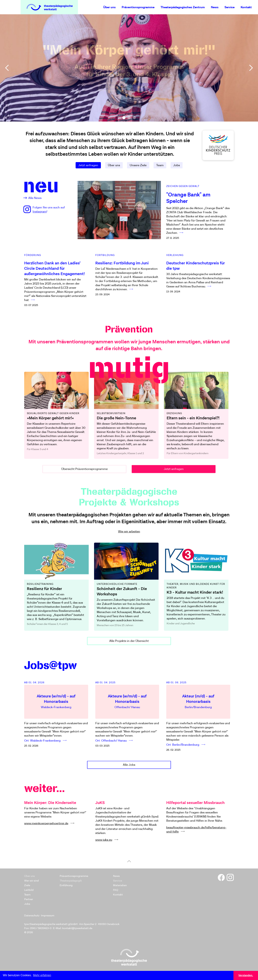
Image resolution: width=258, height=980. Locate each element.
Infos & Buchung (113, 87)
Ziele (27, 885)
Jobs (177, 165)
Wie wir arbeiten (129, 532)
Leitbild (29, 890)
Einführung (66, 885)
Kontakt (246, 7)
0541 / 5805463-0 (41, 928)
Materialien (120, 885)
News (215, 7)
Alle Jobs (129, 767)
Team (160, 165)
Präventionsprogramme (138, 7)
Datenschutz (32, 916)
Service (230, 7)
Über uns (109, 7)
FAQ (116, 890)
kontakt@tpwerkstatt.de (77, 928)
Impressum (48, 916)
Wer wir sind (31, 881)
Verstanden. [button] (246, 975)
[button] (7, 68)
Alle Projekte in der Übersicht (129, 644)
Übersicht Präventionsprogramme (84, 472)
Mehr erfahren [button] (42, 975)
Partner (29, 899)
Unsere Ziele (138, 165)
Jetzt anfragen (146, 87)
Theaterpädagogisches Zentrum (183, 7)
